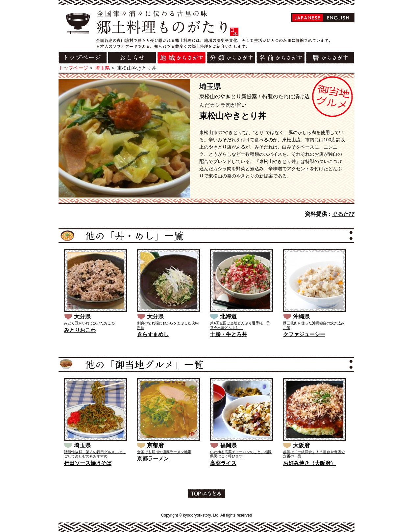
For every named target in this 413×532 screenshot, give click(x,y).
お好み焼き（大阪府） (309, 463)
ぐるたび (343, 214)
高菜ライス (223, 463)
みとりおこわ (80, 330)
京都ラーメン (153, 459)
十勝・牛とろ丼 (229, 334)
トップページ (73, 68)
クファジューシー (304, 334)
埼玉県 (102, 68)
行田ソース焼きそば (88, 463)
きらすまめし (153, 334)
